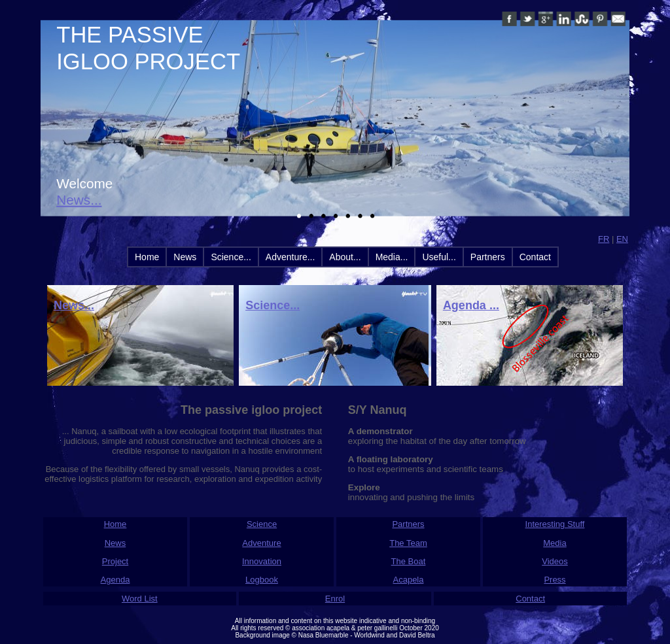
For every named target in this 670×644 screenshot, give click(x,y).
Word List (140, 599)
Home (147, 257)
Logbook (262, 580)
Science (262, 524)
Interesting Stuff (555, 524)
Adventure (261, 543)
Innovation (262, 561)
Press (555, 580)
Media (555, 543)
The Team (408, 543)
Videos (555, 561)
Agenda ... (471, 305)
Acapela (409, 580)
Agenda (115, 580)
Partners (488, 257)
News (185, 257)
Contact (535, 257)
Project (115, 561)
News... (79, 200)
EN (622, 239)
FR (604, 239)
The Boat (409, 561)
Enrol (335, 599)
